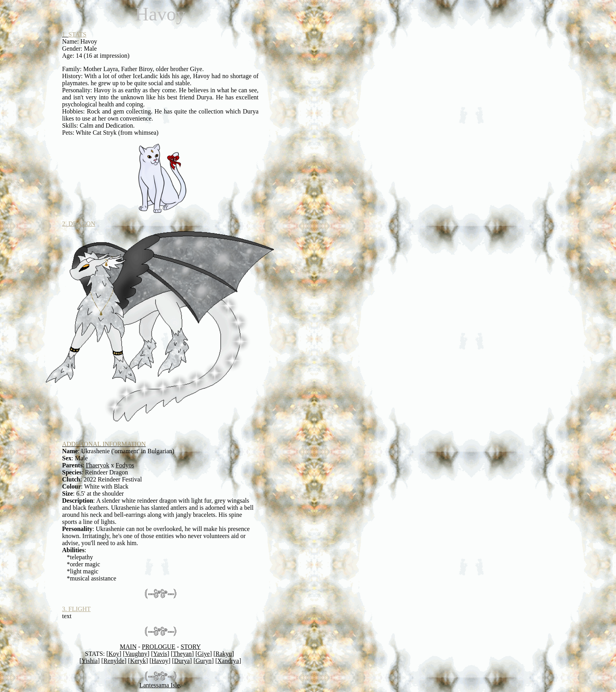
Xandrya (228, 661)
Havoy (160, 661)
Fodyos (125, 465)
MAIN (128, 647)
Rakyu (224, 654)
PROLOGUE (159, 647)
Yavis (160, 654)
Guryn (204, 661)
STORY (191, 647)
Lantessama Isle (160, 685)
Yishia (90, 661)
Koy (114, 654)
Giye (204, 654)
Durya (182, 661)
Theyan (182, 654)
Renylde (114, 661)
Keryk (138, 661)
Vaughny (136, 654)
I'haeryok (98, 465)
